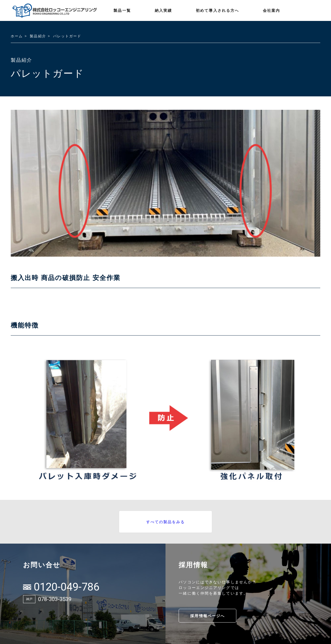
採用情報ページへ (207, 616)
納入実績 (163, 10)
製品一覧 (122, 10)
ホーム (17, 36)
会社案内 (271, 10)
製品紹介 (38, 36)
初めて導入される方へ (217, 10)
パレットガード (67, 36)
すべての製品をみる (166, 522)
